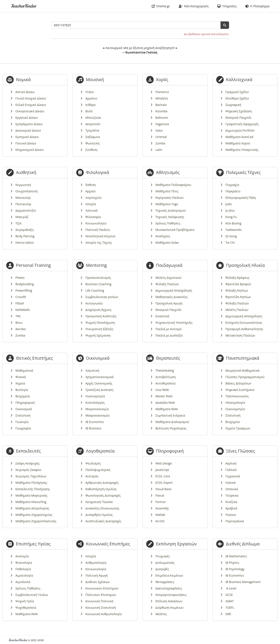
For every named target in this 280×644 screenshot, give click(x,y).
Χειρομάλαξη (25, 230)
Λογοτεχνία (93, 198)
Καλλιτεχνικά (239, 79)
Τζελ (19, 223)
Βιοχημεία (23, 396)
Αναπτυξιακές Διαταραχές (103, 521)
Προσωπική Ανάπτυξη (101, 316)
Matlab (160, 515)
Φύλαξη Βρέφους (238, 278)
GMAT (230, 601)
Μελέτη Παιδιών (237, 310)
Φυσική (21, 377)
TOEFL (230, 608)
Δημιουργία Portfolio (240, 130)
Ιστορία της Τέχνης (99, 243)
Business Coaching (98, 284)
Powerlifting (24, 290)
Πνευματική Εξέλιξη (99, 329)
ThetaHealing (165, 370)
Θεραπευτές (168, 358)
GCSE (229, 595)
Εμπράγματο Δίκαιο (29, 124)
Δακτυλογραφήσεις (169, 588)
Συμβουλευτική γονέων (102, 297)
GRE (228, 614)
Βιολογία (22, 390)
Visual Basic (164, 489)
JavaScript (162, 470)
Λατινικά (92, 210)
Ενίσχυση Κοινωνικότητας (244, 323)
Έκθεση (91, 185)
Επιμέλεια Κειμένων (169, 575)
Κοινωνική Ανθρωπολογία (104, 614)
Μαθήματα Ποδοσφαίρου (173, 185)
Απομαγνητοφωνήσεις (171, 595)
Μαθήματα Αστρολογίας (32, 508)
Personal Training (33, 265)
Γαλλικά (231, 470)
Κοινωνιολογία (96, 223)
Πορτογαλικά (235, 521)
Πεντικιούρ (23, 204)
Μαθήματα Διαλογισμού (172, 422)
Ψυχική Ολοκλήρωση (100, 323)
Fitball (20, 303)
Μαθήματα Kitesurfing (31, 502)
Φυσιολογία (24, 563)
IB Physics (232, 563)
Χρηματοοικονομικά (100, 377)
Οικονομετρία (95, 396)
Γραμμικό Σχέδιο (237, 92)
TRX (18, 316)
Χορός (162, 79)
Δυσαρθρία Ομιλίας (99, 515)
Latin (159, 150)
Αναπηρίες (163, 236)
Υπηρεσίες (227, 6)
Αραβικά (231, 508)
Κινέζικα (231, 502)
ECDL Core (163, 476)
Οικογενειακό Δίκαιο (30, 111)
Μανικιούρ (23, 198)
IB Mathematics (236, 556)
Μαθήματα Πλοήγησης (31, 483)
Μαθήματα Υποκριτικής (242, 150)
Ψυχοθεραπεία (26, 608)
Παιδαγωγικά (169, 265)
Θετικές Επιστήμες (35, 358)
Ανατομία (22, 556)
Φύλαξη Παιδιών (167, 284)
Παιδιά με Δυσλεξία (169, 335)
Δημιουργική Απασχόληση (174, 290)
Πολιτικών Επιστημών (101, 595)
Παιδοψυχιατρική (98, 470)
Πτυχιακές (163, 556)
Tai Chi (230, 243)
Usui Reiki (162, 390)
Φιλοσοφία (93, 217)
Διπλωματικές (165, 563)
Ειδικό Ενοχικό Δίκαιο (31, 105)
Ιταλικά (230, 483)
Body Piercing (25, 236)
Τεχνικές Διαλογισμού (171, 210)
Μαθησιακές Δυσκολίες (172, 297)
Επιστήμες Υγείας (33, 544)
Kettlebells (23, 310)
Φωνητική (92, 143)
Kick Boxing (233, 223)
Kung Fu (231, 217)
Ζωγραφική (233, 105)
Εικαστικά (162, 316)
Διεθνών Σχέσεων (98, 582)
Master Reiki (164, 396)
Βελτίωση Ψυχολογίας (171, 428)
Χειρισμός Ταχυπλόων (31, 476)
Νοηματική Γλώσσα (99, 502)
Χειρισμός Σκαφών (28, 470)
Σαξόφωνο (93, 137)
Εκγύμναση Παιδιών (169, 198)
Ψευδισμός (93, 463)
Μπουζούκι (93, 118)
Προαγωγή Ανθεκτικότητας (244, 329)
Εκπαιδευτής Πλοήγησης (33, 489)
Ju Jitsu (230, 210)
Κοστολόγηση (95, 403)
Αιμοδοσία (23, 582)
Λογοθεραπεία (100, 451)
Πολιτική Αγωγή (97, 575)
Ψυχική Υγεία (25, 601)
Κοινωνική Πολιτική (99, 601)
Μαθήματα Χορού (238, 143)
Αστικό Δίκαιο (25, 92)
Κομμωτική (23, 185)
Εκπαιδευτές (28, 451)
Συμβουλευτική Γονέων (32, 595)
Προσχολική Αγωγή (169, 303)
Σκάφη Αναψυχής (28, 463)
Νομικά (23, 79)
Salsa (159, 130)
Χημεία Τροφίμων (238, 428)
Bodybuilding (25, 284)
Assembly (162, 508)
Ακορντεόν (93, 124)
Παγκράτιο (233, 191)
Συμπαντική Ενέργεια (170, 415)
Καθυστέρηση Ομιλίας (101, 489)
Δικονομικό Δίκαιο (28, 130)
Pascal (160, 495)
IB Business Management (243, 582)
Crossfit (21, 297)
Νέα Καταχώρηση (194, 6)
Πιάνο (90, 92)
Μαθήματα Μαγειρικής (31, 495)
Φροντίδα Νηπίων (238, 297)
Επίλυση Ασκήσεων (169, 601)
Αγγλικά (231, 463)
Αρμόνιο (91, 98)
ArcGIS (160, 521)
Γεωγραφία (23, 428)
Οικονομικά (24, 409)
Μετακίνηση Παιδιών (240, 335)
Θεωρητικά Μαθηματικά (242, 370)
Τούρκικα (232, 495)
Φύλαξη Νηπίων (237, 290)
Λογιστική (92, 370)
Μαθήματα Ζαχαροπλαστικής (36, 521)
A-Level (231, 588)
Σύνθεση (91, 150)
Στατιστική (23, 415)
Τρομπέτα (92, 130)
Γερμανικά (233, 476)
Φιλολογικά (98, 172)
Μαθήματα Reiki (167, 409)
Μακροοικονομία (97, 415)
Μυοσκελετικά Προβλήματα (175, 230)
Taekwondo (234, 230)
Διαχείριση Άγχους (98, 310)
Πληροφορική (25, 403)
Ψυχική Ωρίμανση (98, 335)
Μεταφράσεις (165, 582)
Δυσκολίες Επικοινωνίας (102, 508)
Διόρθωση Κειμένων (169, 608)
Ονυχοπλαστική (27, 191)
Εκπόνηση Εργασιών (176, 544)
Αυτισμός (92, 476)
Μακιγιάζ (22, 217)
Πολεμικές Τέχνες (243, 172)
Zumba (160, 143)
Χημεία (20, 383)
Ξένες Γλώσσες (241, 451)
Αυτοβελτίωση (166, 377)
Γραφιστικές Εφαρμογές (242, 124)
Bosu (19, 323)
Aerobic (21, 329)
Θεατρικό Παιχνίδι (238, 118)
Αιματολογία (24, 575)
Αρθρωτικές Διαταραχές (102, 483)
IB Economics (95, 422)
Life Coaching (95, 290)
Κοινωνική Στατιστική (101, 608)
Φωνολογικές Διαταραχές (103, 495)
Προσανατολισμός (98, 278)
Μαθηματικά (24, 370)
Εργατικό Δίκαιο (27, 118)
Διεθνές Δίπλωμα (243, 544)
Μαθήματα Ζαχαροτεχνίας (34, 515)
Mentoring (96, 265)
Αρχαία (90, 191)
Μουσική (95, 79)
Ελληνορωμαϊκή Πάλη (241, 198)
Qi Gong (231, 236)
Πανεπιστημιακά (243, 358)
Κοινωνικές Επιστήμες (108, 544)
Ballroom (162, 118)
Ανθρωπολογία (96, 563)
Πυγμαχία (232, 185)
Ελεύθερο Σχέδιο (237, 98)
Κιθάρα (90, 105)
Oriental (161, 137)
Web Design (164, 463)
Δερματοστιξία (26, 210)
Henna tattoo (25, 243)
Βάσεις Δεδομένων (238, 383)
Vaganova (162, 124)
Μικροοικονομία (97, 409)
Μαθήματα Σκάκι (167, 243)
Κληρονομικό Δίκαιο (30, 150)
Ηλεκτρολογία (235, 403)
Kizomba (161, 111)
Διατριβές (162, 569)
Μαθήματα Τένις (167, 191)
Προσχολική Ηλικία (245, 265)
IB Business (93, 428)
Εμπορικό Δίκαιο (27, 137)
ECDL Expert (164, 483)
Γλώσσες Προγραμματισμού (245, 377)
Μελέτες (161, 614)
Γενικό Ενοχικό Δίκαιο (31, 98)
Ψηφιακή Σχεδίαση (239, 111)
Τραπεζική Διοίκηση (99, 390)
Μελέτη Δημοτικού (168, 278)
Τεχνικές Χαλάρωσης (170, 217)
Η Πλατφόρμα (258, 6)
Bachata (161, 105)
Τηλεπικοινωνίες (237, 396)
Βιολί (89, 111)
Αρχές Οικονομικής (99, 383)
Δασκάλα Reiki (165, 403)
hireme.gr (161, 6)
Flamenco (162, 92)
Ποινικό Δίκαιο (26, 143)
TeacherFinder (23, 6)
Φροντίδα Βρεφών (238, 284)
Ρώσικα (231, 515)
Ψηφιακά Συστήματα (240, 390)
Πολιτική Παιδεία (98, 230)
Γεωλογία (22, 422)
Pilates (20, 278)
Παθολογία (23, 569)
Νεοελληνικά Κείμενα (100, 236)
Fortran (161, 502)
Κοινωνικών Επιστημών (102, 588)
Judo (229, 204)
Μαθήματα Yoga (167, 204)
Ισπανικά (232, 489)
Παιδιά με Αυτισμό (168, 329)
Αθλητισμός (168, 172)
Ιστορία (91, 204)
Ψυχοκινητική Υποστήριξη (174, 323)
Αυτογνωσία (94, 303)
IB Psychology (235, 569)
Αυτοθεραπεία (165, 383)
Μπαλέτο (162, 98)
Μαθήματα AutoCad (239, 137)
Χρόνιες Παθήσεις (168, 223)
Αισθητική (26, 172)
